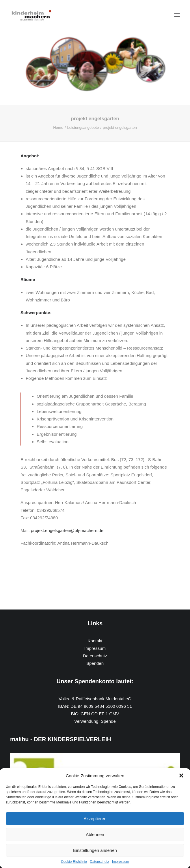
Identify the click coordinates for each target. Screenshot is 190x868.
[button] (181, 775)
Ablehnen (95, 834)
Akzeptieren (95, 819)
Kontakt (95, 641)
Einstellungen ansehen (95, 850)
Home (58, 128)
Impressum (121, 862)
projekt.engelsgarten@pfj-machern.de (67, 530)
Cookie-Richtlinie (74, 862)
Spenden (95, 663)
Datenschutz (99, 862)
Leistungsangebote (83, 128)
